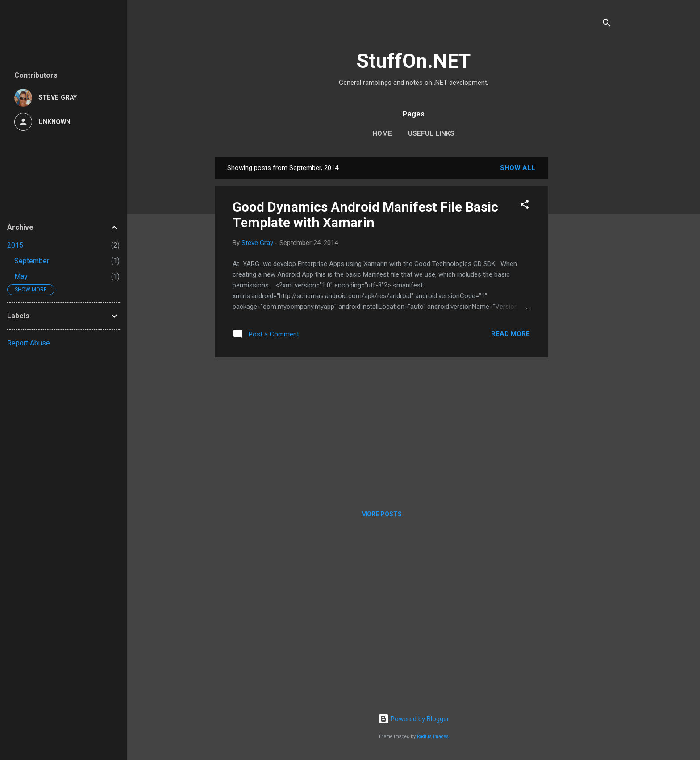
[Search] (607, 24)
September (32, 261)
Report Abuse (29, 343)
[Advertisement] (583, 291)
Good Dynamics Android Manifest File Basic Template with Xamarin (365, 215)
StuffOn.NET (413, 61)
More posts (381, 514)
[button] (525, 206)
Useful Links (431, 133)
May (21, 276)
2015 (15, 245)
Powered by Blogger (414, 719)
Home (382, 133)
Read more (510, 334)
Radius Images (433, 737)
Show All (518, 168)
